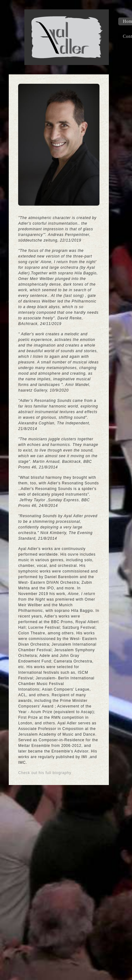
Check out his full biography (45, 773)
